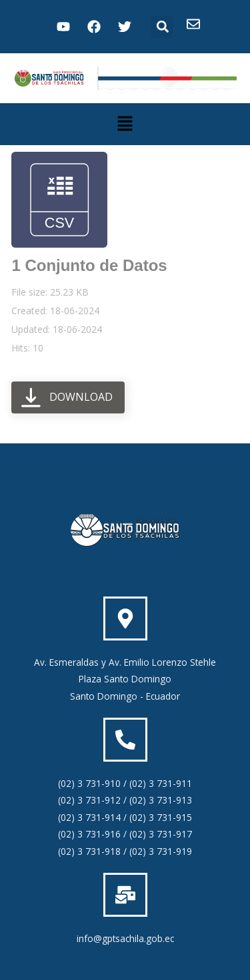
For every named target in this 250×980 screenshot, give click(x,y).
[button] (162, 27)
